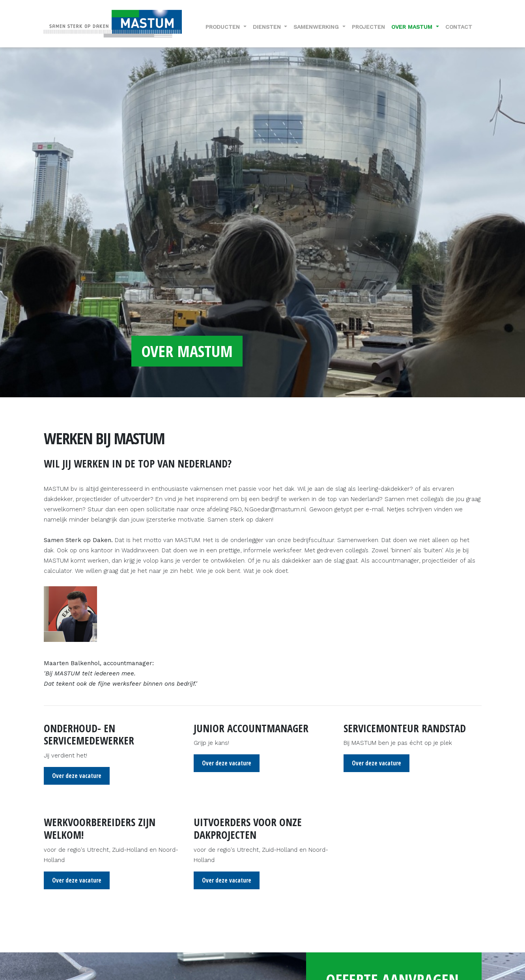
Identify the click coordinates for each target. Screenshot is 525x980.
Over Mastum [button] (413, 27)
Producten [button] (224, 27)
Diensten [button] (268, 27)
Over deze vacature (77, 776)
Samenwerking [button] (317, 27)
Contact (459, 27)
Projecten (368, 27)
